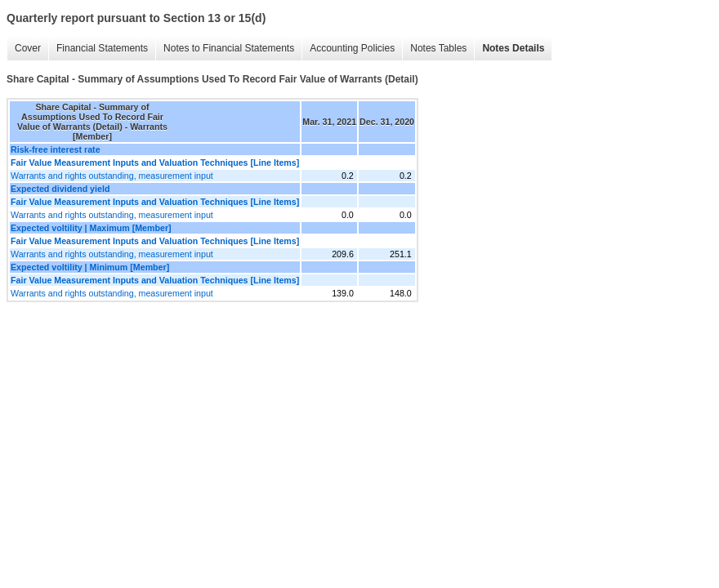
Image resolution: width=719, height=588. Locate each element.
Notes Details (513, 48)
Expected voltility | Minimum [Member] (90, 267)
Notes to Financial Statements (229, 48)
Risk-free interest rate (56, 149)
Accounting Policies (352, 48)
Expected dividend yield (60, 189)
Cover (28, 48)
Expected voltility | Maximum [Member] (91, 228)
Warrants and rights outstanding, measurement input (112, 176)
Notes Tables (438, 48)
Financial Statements (102, 48)
